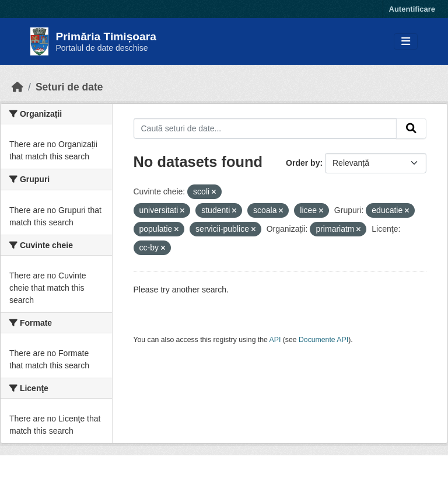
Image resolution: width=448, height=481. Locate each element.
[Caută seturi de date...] (265, 128)
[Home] (17, 87)
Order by (303, 163)
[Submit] (411, 128)
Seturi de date (69, 87)
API (275, 340)
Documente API (323, 340)
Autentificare (412, 9)
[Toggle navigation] (406, 42)
